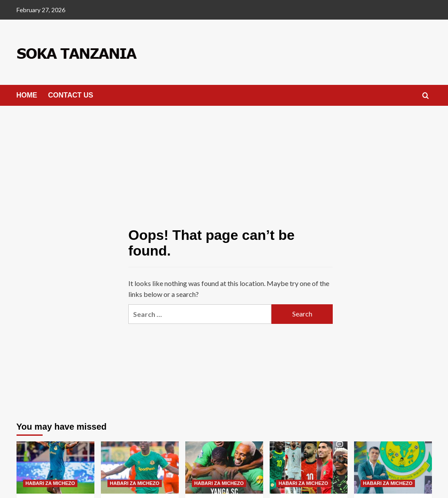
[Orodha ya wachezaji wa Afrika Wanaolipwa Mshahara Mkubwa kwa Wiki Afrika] (309, 467)
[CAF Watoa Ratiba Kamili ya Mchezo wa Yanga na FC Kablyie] (224, 467)
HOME (27, 95)
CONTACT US (71, 95)
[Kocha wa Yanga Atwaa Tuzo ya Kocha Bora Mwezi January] (393, 467)
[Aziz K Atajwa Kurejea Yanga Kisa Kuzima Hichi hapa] (140, 467)
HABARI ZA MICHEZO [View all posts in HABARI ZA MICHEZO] (50, 483)
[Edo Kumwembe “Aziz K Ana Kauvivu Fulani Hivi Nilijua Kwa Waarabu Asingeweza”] (55, 467)
